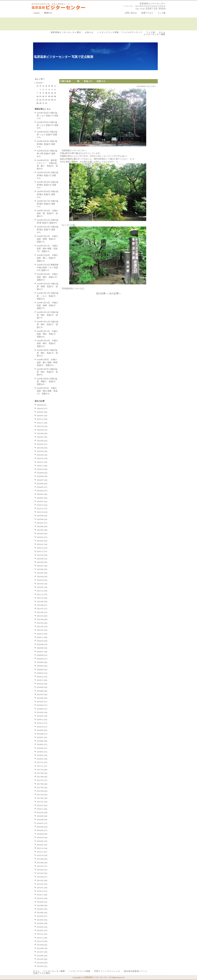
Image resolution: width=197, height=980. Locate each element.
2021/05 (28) (42, 616)
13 (55, 93)
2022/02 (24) (42, 584)
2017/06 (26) (42, 784)
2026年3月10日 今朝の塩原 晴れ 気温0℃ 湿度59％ (47, 343)
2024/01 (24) (42, 501)
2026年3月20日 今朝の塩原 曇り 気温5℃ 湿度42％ (47, 258)
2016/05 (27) (42, 830)
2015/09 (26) (42, 859)
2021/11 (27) (42, 594)
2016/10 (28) (42, 812)
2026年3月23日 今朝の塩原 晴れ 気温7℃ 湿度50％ (48, 230)
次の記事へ (115, 293)
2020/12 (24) (42, 634)
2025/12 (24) (42, 419)
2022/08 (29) (42, 562)
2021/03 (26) (42, 623)
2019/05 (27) (42, 702)
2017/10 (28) (42, 770)
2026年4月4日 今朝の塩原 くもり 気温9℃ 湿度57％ (47, 135)
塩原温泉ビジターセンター (153, 3)
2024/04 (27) (42, 491)
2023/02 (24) (42, 541)
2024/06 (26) (42, 484)
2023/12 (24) (42, 505)
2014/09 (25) (42, 902)
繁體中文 (48, 13)
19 (52, 96)
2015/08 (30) (42, 863)
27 (55, 100)
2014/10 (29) (42, 898)
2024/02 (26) (42, 498)
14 (37, 96)
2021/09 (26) (42, 601)
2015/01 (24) (42, 888)
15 (40, 96)
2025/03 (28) (42, 451)
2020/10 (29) (42, 641)
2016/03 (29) (42, 837)
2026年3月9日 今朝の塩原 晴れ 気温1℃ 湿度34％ (47, 353)
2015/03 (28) (42, 880)
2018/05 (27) (42, 744)
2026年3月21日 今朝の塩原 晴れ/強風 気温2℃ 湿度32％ (47, 249)
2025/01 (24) (42, 458)
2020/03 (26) (42, 666)
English (37, 13)
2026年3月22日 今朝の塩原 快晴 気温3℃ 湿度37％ (47, 239)
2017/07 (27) (42, 780)
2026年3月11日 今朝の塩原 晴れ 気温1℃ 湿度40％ (47, 334)
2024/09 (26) (42, 473)
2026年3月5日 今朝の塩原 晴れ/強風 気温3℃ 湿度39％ (47, 391)
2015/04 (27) (42, 877)
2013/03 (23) (42, 966)
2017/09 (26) (42, 773)
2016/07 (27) (42, 823)
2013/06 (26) (42, 956)
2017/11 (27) (42, 766)
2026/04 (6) (41, 405)
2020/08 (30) (42, 648)
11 (49, 93)
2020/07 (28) (42, 652)
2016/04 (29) (42, 834)
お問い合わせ (131, 13)
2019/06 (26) (42, 698)
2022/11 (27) (42, 551)
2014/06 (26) (42, 913)
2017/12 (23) (42, 762)
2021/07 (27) (42, 609)
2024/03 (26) (42, 494)
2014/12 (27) (42, 891)
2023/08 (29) (42, 519)
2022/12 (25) (42, 548)
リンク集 (161, 13)
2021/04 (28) (42, 619)
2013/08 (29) (42, 948)
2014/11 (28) (42, 895)
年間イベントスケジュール (107, 971)
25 (49, 100)
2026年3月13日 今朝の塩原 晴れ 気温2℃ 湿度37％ (48, 315)
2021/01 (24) (42, 630)
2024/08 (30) (42, 476)
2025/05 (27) (42, 444)
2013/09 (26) (42, 945)
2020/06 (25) (42, 655)
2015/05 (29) (42, 873)
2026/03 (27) (42, 408)
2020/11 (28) (42, 637)
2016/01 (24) (42, 845)
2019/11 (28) (42, 680)
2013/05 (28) (42, 959)
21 (37, 100)
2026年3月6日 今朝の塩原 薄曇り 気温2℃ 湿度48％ (47, 381)
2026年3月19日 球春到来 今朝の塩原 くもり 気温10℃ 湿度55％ (48, 267)
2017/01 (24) (42, 802)
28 (37, 103)
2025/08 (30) (42, 433)
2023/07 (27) (42, 523)
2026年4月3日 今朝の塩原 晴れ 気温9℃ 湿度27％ (47, 144)
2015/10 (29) (42, 855)
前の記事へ (102, 293)
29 (40, 103)
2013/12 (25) (42, 934)
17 (46, 96)
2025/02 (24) (42, 455)
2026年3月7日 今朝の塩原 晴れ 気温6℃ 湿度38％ (47, 372)
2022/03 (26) (42, 580)
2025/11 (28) (42, 423)
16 (43, 96)
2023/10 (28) (42, 512)
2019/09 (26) (42, 687)
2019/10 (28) (42, 684)
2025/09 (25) (42, 430)
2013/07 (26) (42, 952)
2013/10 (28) (42, 941)
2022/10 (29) (42, 555)
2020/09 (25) (42, 644)
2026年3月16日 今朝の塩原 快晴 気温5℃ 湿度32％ (48, 286)
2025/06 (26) (42, 441)
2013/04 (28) (42, 963)
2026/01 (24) (42, 416)
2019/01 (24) (42, 716)
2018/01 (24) (42, 759)
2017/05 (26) (42, 787)
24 (46, 100)
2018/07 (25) (42, 737)
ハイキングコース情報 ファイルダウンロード (120, 32)
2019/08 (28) (42, 691)
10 (46, 93)
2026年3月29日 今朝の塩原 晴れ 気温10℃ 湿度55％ (48, 185)
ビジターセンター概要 (155, 34)
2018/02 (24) (42, 755)
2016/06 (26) (42, 827)
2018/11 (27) (42, 723)
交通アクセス (147, 13)
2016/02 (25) (42, 841)
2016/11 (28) (42, 809)
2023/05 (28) (42, 530)
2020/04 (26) (42, 662)
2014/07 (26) (42, 909)
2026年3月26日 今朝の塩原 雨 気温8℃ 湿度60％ (47, 213)
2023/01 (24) (42, 544)
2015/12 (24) (42, 848)
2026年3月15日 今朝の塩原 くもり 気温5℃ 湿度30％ (48, 296)
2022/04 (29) (42, 577)
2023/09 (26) (42, 516)
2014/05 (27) (42, 916)
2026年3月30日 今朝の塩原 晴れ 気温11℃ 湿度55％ (48, 175)
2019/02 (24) (42, 712)
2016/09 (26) (42, 816)
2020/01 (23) (42, 673)
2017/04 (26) (42, 791)
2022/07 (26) (42, 566)
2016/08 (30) (42, 820)
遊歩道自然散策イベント (136, 971)
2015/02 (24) (42, 884)
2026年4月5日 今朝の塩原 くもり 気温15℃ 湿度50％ (47, 125)
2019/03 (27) (42, 709)
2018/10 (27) (42, 727)
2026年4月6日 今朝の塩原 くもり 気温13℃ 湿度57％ (47, 116)
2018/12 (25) (42, 719)
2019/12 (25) (42, 677)
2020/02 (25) (42, 669)
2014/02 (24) (42, 927)
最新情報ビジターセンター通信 (66, 32)
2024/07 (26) (42, 480)
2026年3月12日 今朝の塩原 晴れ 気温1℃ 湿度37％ (48, 324)
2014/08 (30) (42, 905)
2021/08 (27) (42, 605)
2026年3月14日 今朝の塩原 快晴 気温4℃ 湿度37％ (47, 305)
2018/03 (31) (42, 752)
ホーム (162, 32)
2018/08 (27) (42, 734)
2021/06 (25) (42, 612)
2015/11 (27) (42, 852)
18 (49, 96)
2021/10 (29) (42, 598)
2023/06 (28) (42, 526)
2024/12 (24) (42, 462)
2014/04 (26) (42, 920)
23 (43, 100)
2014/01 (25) (42, 930)
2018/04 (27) (42, 748)
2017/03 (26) (42, 795)
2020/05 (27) (42, 659)
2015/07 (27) (42, 866)
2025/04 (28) (42, 448)
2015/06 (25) (42, 870)
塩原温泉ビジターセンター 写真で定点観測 (63, 57)
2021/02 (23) (42, 626)
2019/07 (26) (42, 694)
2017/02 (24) (42, 798)
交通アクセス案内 (42, 973)
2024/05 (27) (42, 487)
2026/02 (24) (42, 412)
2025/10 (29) (42, 426)
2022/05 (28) (42, 573)
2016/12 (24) (42, 805)
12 (52, 93)
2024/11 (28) (42, 466)
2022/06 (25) (42, 569)
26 (52, 100)
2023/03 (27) (42, 537)
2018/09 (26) (42, 730)
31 (46, 103)
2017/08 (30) (42, 777)
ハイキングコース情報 (80, 971)
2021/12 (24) (42, 591)
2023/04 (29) (42, 533)
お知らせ (89, 32)
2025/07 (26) (42, 437)
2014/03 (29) (42, 923)
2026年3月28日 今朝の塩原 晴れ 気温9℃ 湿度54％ (48, 194)
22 (40, 100)
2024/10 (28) (42, 469)
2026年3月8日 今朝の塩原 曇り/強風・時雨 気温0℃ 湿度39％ (48, 362)
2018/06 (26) (42, 741)
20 (55, 96)
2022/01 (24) (42, 587)
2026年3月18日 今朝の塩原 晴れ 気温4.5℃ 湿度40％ (48, 277)
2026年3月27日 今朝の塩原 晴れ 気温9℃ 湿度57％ (48, 204)
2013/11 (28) (42, 938)
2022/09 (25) (42, 559)
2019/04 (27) (42, 705)
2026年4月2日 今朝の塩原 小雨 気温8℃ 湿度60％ (47, 154)
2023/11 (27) (42, 509)
